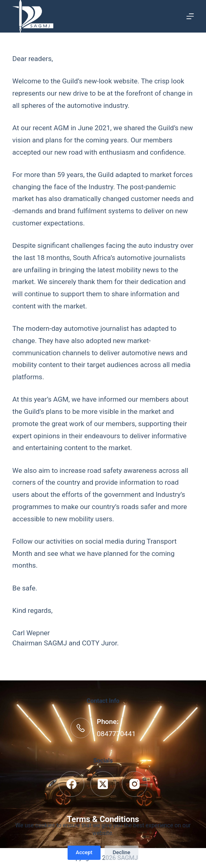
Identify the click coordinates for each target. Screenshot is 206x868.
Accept (84, 852)
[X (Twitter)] (103, 784)
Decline (122, 852)
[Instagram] (135, 784)
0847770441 (116, 734)
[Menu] (190, 16)
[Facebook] (71, 784)
